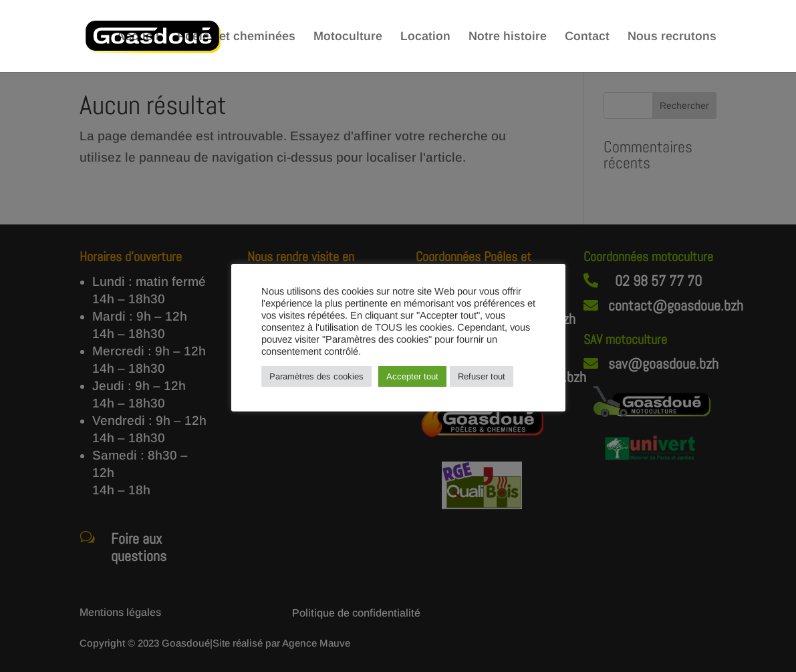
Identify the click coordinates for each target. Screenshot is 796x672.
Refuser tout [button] (482, 376)
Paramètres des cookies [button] (316, 376)
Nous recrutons (672, 37)
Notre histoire (508, 37)
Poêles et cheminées (236, 37)
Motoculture (348, 37)
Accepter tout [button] (412, 376)
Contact (587, 37)
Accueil (138, 37)
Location (425, 37)
